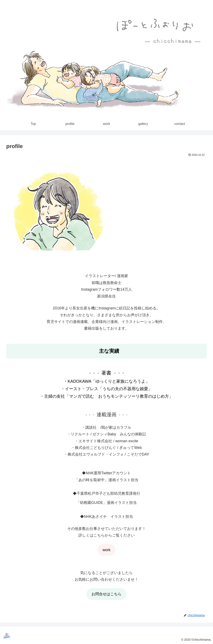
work (106, 550)
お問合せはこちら (106, 594)
